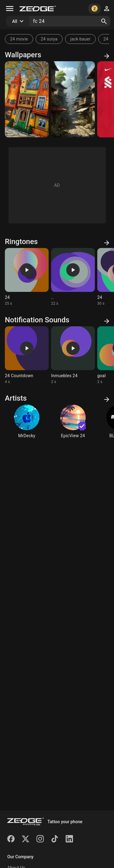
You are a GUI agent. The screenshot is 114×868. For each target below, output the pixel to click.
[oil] (27, 99)
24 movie (19, 39)
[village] (73, 99)
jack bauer (80, 39)
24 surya (49, 39)
